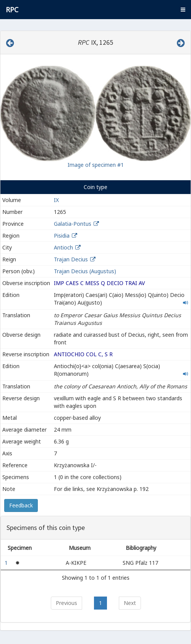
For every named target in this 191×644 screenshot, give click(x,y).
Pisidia (62, 236)
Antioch (63, 247)
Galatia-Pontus (73, 224)
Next (130, 603)
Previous (66, 603)
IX (56, 200)
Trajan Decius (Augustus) (85, 271)
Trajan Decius (71, 259)
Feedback (21, 505)
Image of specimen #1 (96, 165)
